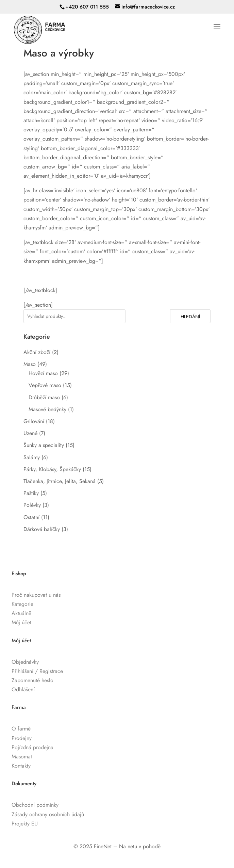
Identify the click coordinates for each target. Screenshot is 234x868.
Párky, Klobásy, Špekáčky (52, 469)
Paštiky (31, 493)
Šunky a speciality (44, 445)
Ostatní (31, 517)
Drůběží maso (44, 397)
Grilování (34, 421)
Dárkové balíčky (42, 529)
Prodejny (22, 738)
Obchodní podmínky (35, 805)
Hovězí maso (43, 373)
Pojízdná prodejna (32, 747)
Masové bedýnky (47, 409)
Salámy (32, 457)
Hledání (190, 317)
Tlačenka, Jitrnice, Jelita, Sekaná (60, 481)
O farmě (21, 729)
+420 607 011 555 (87, 7)
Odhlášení (23, 689)
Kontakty (21, 766)
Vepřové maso (45, 385)
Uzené (30, 433)
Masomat (22, 757)
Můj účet (21, 622)
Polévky (32, 505)
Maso (30, 364)
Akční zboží (37, 352)
